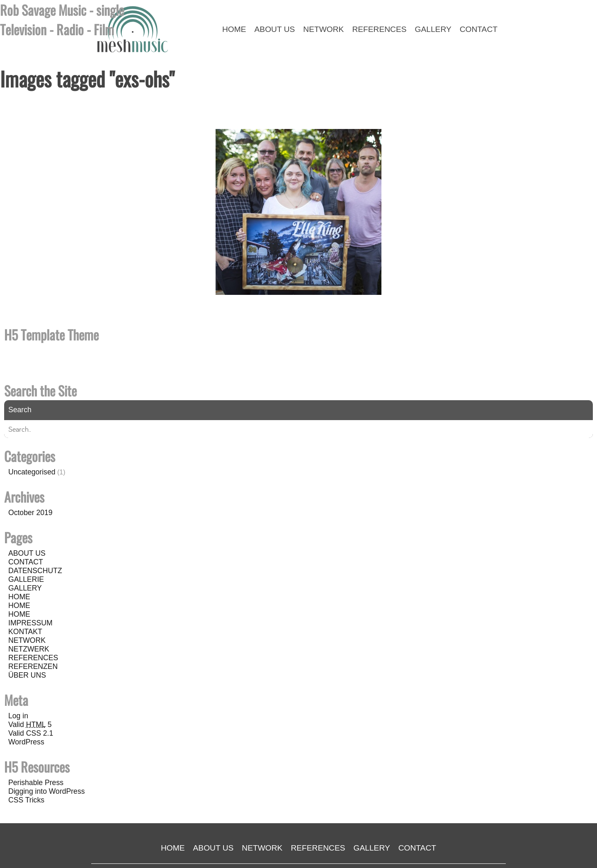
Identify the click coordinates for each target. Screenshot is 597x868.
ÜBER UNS (27, 675)
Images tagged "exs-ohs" (87, 79)
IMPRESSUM (30, 623)
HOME (19, 597)
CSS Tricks (26, 800)
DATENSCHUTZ (35, 571)
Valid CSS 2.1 (31, 733)
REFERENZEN (33, 666)
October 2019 (30, 513)
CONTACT (26, 562)
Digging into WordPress (47, 791)
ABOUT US (27, 553)
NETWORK (27, 640)
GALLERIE (26, 579)
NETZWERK (29, 649)
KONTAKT (25, 632)
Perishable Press (36, 783)
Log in (18, 716)
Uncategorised (32, 472)
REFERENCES (33, 658)
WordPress (26, 742)
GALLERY (25, 588)
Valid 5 (30, 725)
